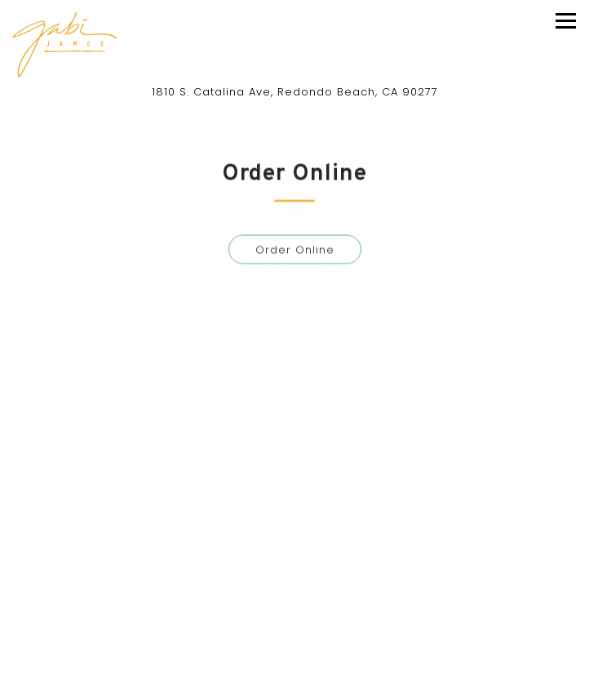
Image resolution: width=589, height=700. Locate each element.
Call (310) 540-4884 (294, 638)
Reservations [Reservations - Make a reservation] (294, 679)
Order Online (295, 252)
